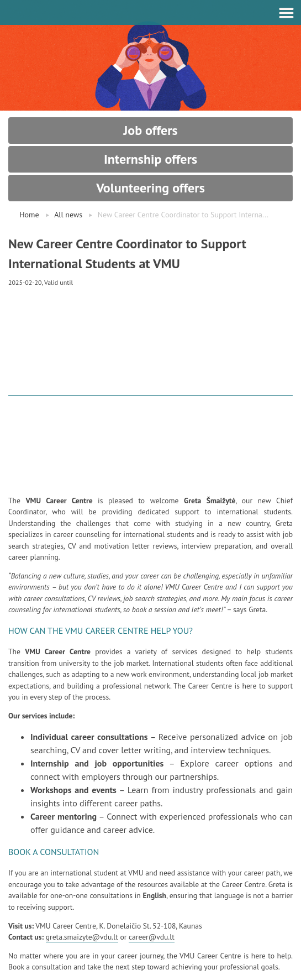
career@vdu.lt (152, 937)
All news (68, 215)
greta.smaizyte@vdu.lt (82, 937)
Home (29, 215)
